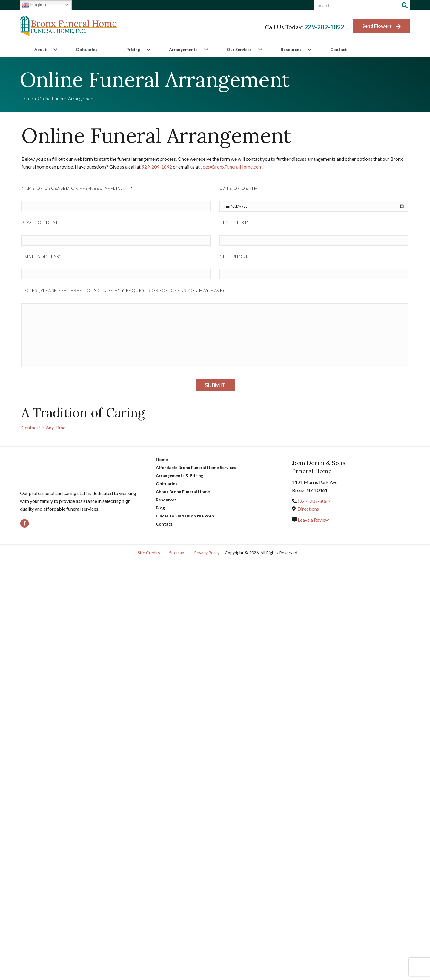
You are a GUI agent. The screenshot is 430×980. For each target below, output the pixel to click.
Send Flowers (382, 26)
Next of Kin (235, 222)
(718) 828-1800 (323, 27)
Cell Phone (234, 257)
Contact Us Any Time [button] (43, 427)
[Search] (405, 5)
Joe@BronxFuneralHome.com (235, 167)
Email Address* (41, 257)
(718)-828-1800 (158, 167)
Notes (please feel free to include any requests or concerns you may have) (123, 290)
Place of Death (42, 222)
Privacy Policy (207, 553)
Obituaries (87, 49)
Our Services (239, 49)
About (41, 49)
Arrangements (183, 49)
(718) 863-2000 (314, 501)
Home (27, 98)
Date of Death (239, 188)
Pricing (133, 49)
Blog (160, 508)
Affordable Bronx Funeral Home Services (196, 467)
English (34, 5)
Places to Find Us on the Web (185, 516)
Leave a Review (313, 520)
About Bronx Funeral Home (183, 492)
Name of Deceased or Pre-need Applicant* (77, 188)
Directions (308, 509)
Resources (291, 49)
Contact (339, 49)
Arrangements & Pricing (180, 476)
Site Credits (149, 553)
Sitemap (177, 553)
